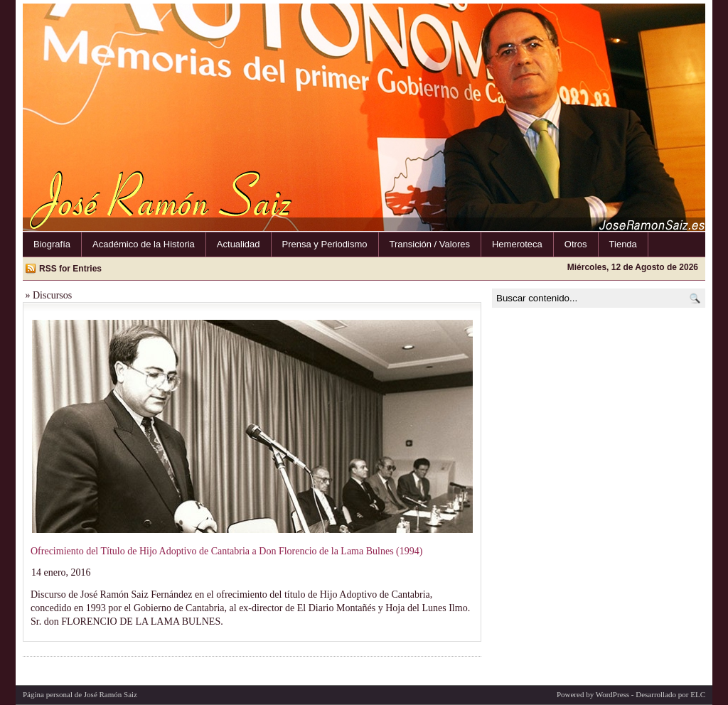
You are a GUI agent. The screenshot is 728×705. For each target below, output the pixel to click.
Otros (576, 244)
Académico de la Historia (144, 244)
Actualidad (239, 244)
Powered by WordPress (593, 694)
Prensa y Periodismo (325, 244)
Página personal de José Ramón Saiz (80, 694)
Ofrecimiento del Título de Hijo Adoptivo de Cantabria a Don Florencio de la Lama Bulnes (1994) (226, 551)
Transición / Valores (430, 244)
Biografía (52, 244)
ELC (698, 694)
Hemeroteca (517, 244)
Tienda (623, 244)
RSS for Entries (70, 269)
